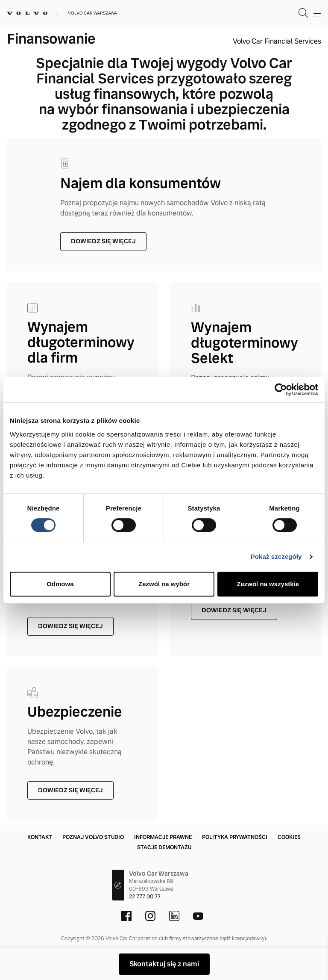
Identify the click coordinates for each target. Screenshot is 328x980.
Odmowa (60, 584)
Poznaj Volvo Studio (93, 837)
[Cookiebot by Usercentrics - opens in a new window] (281, 390)
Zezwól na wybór (164, 584)
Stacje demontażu (164, 847)
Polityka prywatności (235, 837)
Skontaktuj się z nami (164, 964)
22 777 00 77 (145, 897)
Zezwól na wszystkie (268, 584)
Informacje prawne (163, 837)
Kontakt (40, 837)
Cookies (289, 837)
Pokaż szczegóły (276, 556)
